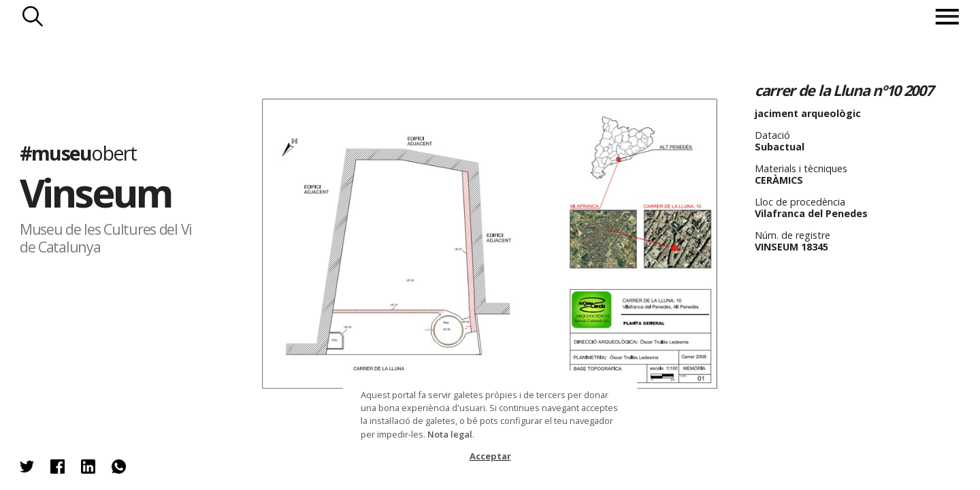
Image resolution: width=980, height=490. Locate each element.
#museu (78, 152)
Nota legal (450, 434)
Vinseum (96, 192)
